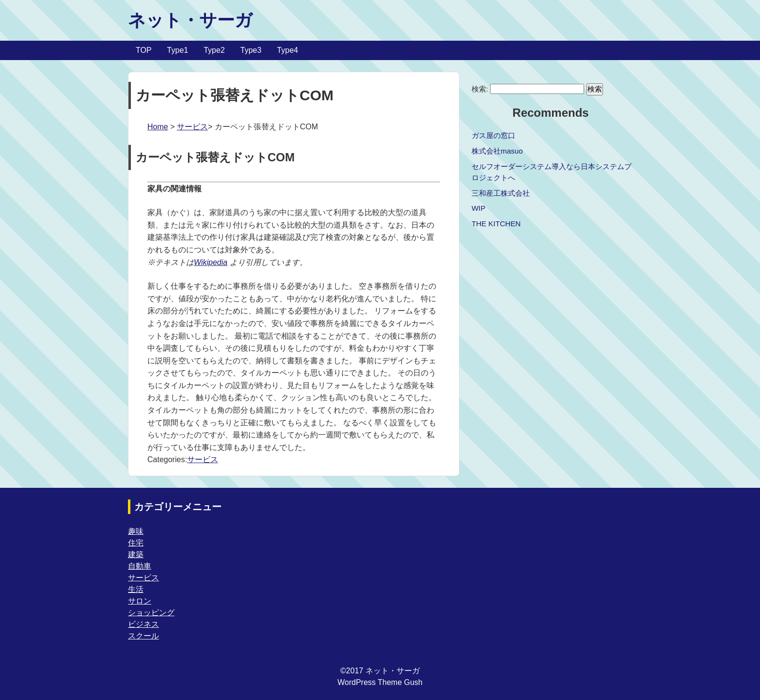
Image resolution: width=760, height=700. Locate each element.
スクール (143, 636)
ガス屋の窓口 (493, 135)
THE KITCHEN (496, 224)
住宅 (136, 543)
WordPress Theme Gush (380, 682)
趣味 (136, 531)
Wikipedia (211, 262)
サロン (140, 601)
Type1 (178, 50)
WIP (479, 208)
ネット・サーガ (190, 20)
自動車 (140, 566)
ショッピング (151, 613)
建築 (136, 554)
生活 (136, 589)
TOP (144, 50)
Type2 (214, 50)
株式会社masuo (497, 151)
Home (158, 127)
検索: (480, 89)
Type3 (251, 50)
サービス (192, 127)
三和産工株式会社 (501, 193)
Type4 (287, 50)
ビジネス (143, 624)
